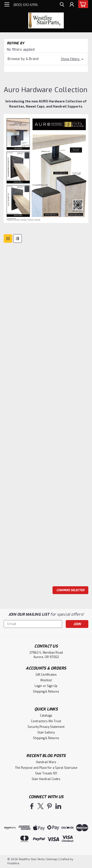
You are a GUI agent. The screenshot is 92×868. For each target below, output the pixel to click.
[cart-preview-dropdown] (82, 4)
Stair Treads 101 (46, 773)
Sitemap (52, 859)
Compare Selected (70, 590)
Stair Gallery (46, 733)
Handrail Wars (46, 762)
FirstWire (13, 863)
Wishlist (46, 680)
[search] (62, 5)
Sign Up (52, 686)
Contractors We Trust (46, 721)
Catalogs (46, 716)
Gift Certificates (46, 675)
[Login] (72, 5)
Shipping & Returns (46, 692)
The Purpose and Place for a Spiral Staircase (46, 768)
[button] (46, 59)
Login (38, 686)
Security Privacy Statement (46, 727)
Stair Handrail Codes (46, 779)
